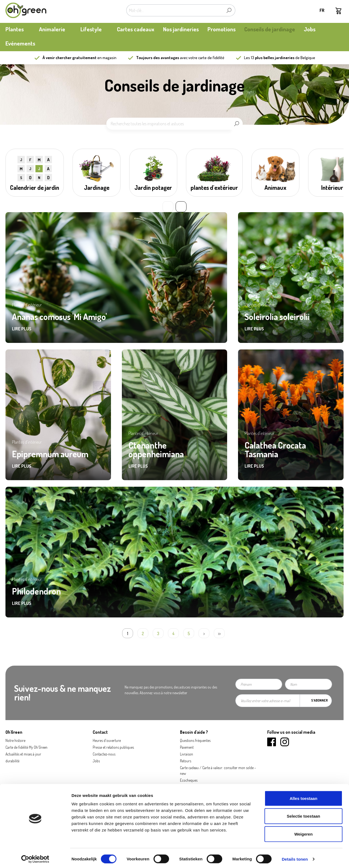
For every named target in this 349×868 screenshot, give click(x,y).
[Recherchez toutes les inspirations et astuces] (168, 124)
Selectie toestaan (304, 814)
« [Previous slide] (168, 207)
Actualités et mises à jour (23, 754)
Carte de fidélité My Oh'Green (26, 747)
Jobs (96, 761)
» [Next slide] (181, 207)
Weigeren (303, 832)
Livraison (186, 754)
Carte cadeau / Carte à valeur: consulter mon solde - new (218, 770)
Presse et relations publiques (113, 747)
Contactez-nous (104, 754)
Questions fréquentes (195, 740)
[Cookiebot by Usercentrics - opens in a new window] (35, 857)
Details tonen (295, 857)
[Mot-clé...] (174, 10)
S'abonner (319, 700)
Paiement (187, 747)
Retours (186, 761)
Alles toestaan (303, 797)
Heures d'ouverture (107, 740)
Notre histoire (15, 740)
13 (273, 58)
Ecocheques (189, 780)
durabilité (12, 761)
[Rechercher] (229, 10)
